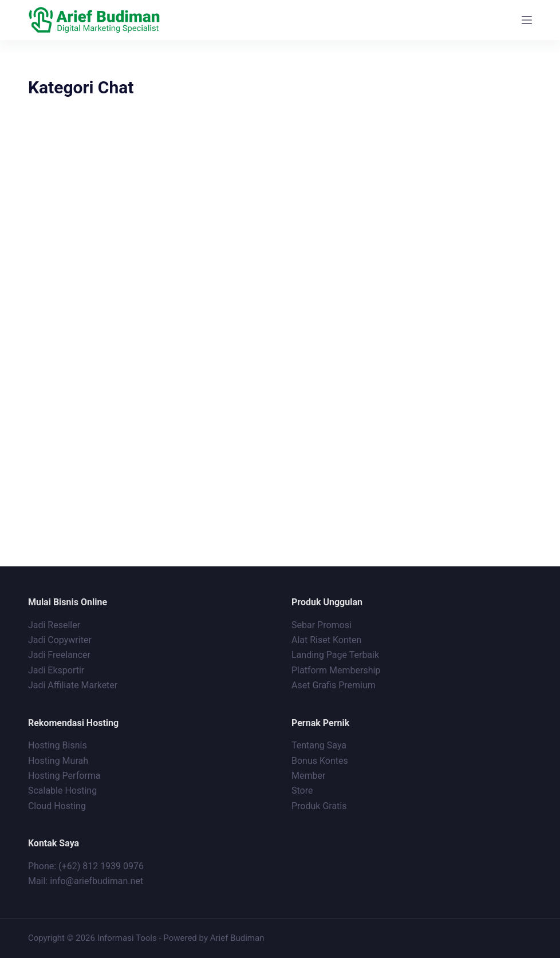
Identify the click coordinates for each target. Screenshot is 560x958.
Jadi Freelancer (59, 655)
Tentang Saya (319, 745)
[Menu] (527, 20)
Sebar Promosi (322, 625)
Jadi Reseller (54, 625)
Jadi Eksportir (56, 670)
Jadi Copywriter (60, 640)
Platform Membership (336, 670)
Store (302, 791)
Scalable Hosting (62, 791)
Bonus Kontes (321, 761)
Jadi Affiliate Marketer (73, 685)
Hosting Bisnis (58, 745)
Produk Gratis (319, 806)
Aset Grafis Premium (335, 685)
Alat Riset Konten (326, 640)
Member (308, 776)
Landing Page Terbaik (335, 655)
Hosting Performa (64, 776)
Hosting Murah (58, 761)
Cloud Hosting (57, 806)
